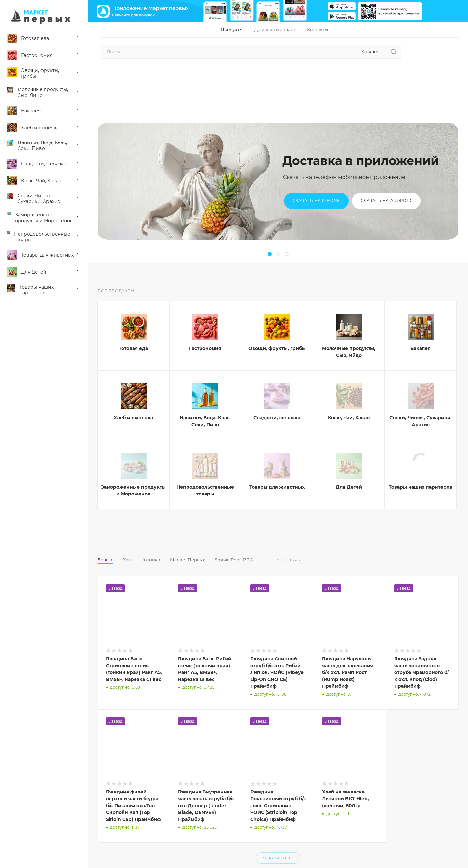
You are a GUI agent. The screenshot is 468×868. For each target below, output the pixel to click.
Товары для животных (277, 487)
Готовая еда (134, 348)
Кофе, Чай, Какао (349, 418)
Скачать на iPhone (317, 201)
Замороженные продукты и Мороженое (133, 490)
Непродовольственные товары (205, 490)
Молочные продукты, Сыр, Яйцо (349, 352)
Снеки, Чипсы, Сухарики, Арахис (421, 421)
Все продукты (116, 291)
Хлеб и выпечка (133, 418)
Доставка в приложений (361, 161)
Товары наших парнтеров (421, 487)
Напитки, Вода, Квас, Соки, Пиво (205, 421)
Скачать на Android (386, 201)
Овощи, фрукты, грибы (277, 348)
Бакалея (421, 348)
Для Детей (349, 487)
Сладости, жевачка (277, 418)
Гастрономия (205, 348)
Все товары (288, 560)
